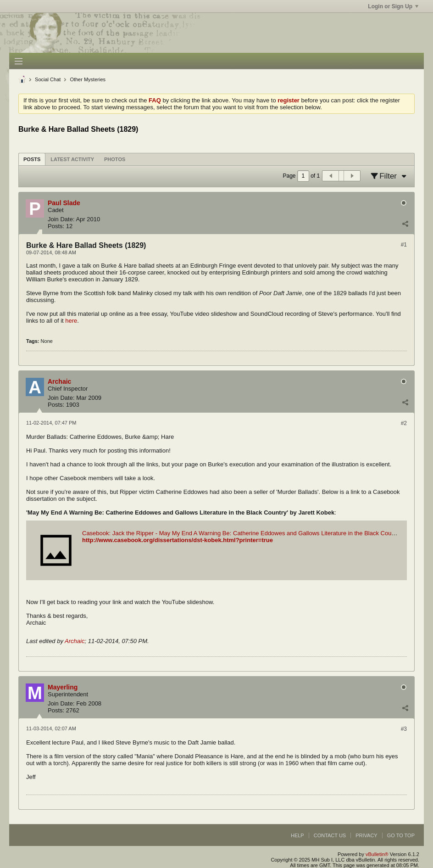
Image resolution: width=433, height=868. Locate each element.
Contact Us (330, 835)
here (71, 321)
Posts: (56, 226)
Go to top (401, 835)
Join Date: (61, 219)
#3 (404, 729)
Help (297, 835)
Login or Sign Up (393, 6)
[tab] (32, 159)
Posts (32, 159)
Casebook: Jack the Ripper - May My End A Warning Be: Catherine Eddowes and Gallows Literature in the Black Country (242, 533)
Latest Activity (72, 159)
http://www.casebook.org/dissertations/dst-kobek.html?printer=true (178, 540)
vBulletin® (377, 854)
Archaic (75, 641)
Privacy (366, 835)
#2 (404, 423)
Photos (115, 159)
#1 (404, 245)
